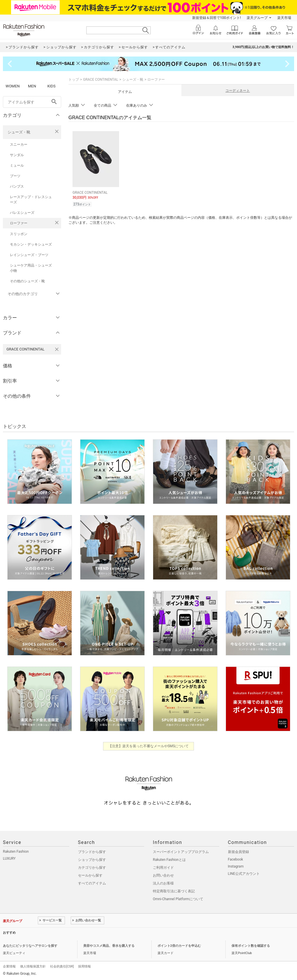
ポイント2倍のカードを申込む (179, 946)
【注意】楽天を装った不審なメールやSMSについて (149, 746)
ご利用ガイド (163, 868)
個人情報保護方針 (33, 966)
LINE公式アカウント (244, 874)
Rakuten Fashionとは (169, 860)
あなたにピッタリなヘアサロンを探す (30, 946)
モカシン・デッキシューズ (31, 244)
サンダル (17, 155)
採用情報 (84, 966)
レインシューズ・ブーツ (29, 255)
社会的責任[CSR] (62, 966)
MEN (32, 86)
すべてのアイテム (92, 883)
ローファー (19, 223)
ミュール (17, 165)
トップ (74, 80)
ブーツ (15, 176)
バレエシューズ (22, 213)
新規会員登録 (238, 852)
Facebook (236, 859)
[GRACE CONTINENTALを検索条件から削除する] (57, 349)
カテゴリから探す (92, 868)
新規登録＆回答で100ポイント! (216, 18)
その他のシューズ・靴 (27, 281)
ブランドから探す (92, 852)
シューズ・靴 (19, 132)
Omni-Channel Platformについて (178, 899)
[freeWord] (32, 102)
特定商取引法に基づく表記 (174, 891)
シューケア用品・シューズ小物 (31, 268)
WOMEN (13, 86)
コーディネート (238, 91)
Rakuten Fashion (16, 852)
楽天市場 (284, 18)
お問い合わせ (163, 875)
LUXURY (9, 859)
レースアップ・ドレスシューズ (31, 200)
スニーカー (19, 144)
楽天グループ (257, 18)
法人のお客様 (163, 883)
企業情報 (9, 966)
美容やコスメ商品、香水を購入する (109, 946)
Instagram (236, 866)
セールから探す (90, 875)
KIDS (52, 86)
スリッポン (19, 234)
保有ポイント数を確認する (251, 946)
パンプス (17, 186)
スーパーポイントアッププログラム (181, 852)
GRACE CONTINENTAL (101, 80)
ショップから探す (92, 860)
